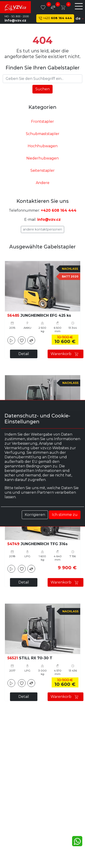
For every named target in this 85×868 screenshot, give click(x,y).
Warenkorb (66, 354)
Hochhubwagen (43, 146)
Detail (24, 354)
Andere (43, 183)
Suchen (42, 89)
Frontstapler (42, 121)
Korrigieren (35, 515)
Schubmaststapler (43, 134)
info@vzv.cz (15, 20)
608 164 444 (55, 18)
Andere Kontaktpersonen (42, 229)
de (80, 18)
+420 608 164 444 (59, 210)
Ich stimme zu (65, 515)
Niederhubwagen (42, 158)
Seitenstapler (42, 170)
